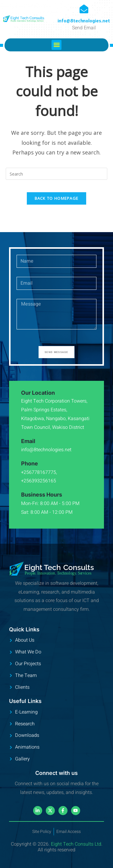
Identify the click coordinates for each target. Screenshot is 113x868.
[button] (56, 45)
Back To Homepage (57, 198)
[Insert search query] (57, 174)
